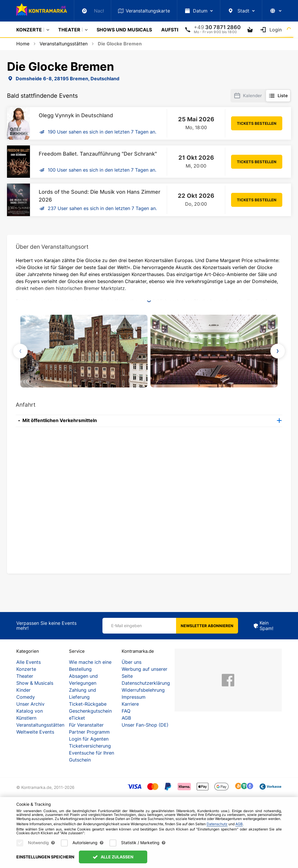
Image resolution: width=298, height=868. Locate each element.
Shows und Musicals (124, 30)
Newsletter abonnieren (207, 626)
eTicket (77, 718)
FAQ (126, 711)
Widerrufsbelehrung (143, 690)
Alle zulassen (113, 857)
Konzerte (29, 30)
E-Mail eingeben (126, 626)
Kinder (23, 690)
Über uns (132, 662)
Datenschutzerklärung (146, 683)
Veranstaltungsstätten (40, 725)
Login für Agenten (89, 739)
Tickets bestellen (257, 123)
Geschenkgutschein (90, 711)
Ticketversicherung (90, 746)
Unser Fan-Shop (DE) (145, 725)
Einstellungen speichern (45, 857)
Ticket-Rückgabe (88, 704)
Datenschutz (217, 824)
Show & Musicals (35, 683)
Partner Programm (89, 732)
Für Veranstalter (86, 725)
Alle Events (29, 662)
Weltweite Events (35, 732)
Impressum (134, 697)
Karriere (130, 704)
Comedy (26, 697)
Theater (69, 30)
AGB (126, 718)
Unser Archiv (30, 704)
